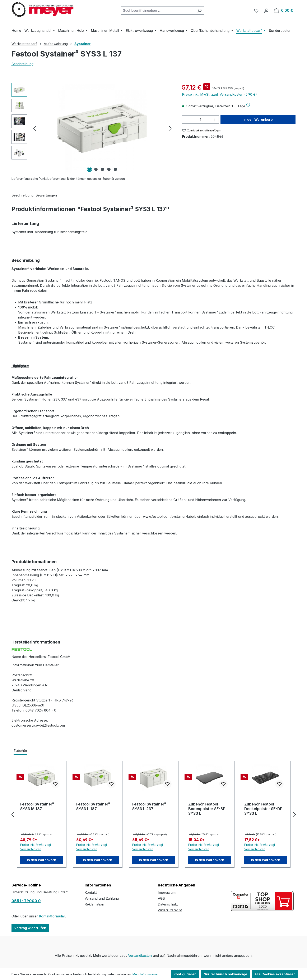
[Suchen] (199, 10)
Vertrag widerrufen (30, 928)
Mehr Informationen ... (147, 974)
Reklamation (94, 904)
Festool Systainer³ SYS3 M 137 (37, 806)
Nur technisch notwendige (225, 974)
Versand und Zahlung (102, 898)
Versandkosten (140, 956)
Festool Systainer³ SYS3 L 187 (93, 806)
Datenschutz (168, 904)
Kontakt (91, 893)
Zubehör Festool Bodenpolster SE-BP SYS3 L (207, 809)
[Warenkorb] (283, 10)
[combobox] (158, 10)
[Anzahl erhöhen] (214, 119)
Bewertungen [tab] (46, 195)
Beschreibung (22, 64)
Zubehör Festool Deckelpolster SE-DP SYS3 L (263, 809)
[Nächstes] (170, 128)
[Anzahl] (201, 119)
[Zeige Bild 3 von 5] (102, 169)
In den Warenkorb (258, 119)
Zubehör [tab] (20, 751)
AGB (161, 898)
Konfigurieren (185, 974)
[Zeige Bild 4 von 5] (109, 169)
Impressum (167, 893)
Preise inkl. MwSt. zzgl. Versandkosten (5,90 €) (219, 94)
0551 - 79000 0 (26, 901)
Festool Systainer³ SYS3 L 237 (149, 806)
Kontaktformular (52, 916)
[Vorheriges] (34, 128)
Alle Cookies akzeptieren (275, 974)
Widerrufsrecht (170, 910)
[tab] (22, 195)
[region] (93, 128)
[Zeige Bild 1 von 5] (89, 169)
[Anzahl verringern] (186, 119)
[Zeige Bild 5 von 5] (115, 169)
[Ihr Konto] (266, 10)
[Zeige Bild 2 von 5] (96, 169)
